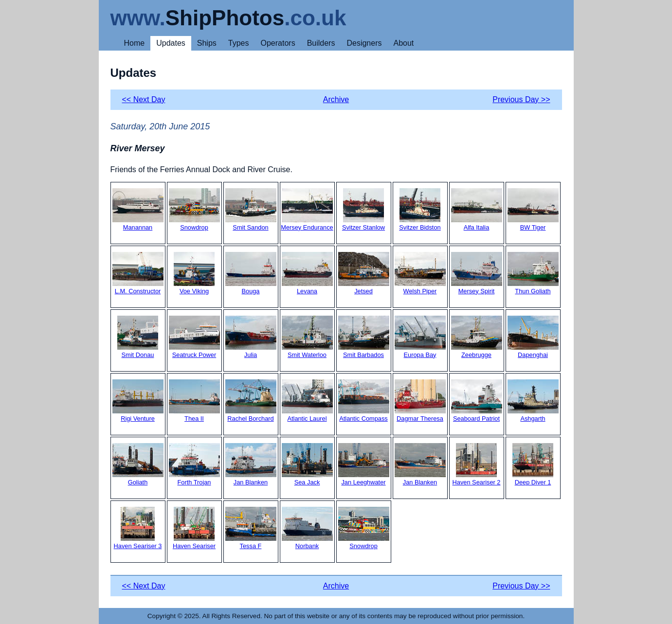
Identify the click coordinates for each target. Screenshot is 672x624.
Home (135, 43)
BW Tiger (533, 210)
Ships (207, 43)
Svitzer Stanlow (363, 210)
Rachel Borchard (251, 401)
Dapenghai (533, 337)
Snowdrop (194, 210)
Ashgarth (533, 401)
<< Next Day (144, 99)
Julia (251, 337)
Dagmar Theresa (420, 401)
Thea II (194, 401)
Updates (171, 43)
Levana (307, 273)
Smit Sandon (251, 210)
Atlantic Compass (364, 401)
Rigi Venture (138, 401)
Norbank (307, 528)
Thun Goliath (533, 273)
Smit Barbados (364, 337)
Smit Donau (138, 337)
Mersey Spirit (477, 273)
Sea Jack (307, 464)
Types (239, 43)
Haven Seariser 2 (477, 464)
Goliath (138, 464)
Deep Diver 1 (533, 464)
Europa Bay (420, 337)
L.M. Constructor (138, 273)
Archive (336, 99)
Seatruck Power (194, 337)
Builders (321, 43)
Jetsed (364, 273)
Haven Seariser (194, 528)
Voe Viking (194, 273)
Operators (278, 43)
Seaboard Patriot (477, 401)
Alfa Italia (477, 210)
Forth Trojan (194, 464)
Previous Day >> (521, 99)
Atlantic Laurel (307, 401)
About (403, 43)
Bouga (251, 273)
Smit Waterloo (307, 337)
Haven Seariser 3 (138, 528)
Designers (364, 43)
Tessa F (251, 528)
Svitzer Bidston (420, 210)
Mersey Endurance (307, 210)
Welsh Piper (420, 273)
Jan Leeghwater (364, 464)
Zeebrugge (477, 337)
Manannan (138, 210)
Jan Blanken (251, 464)
